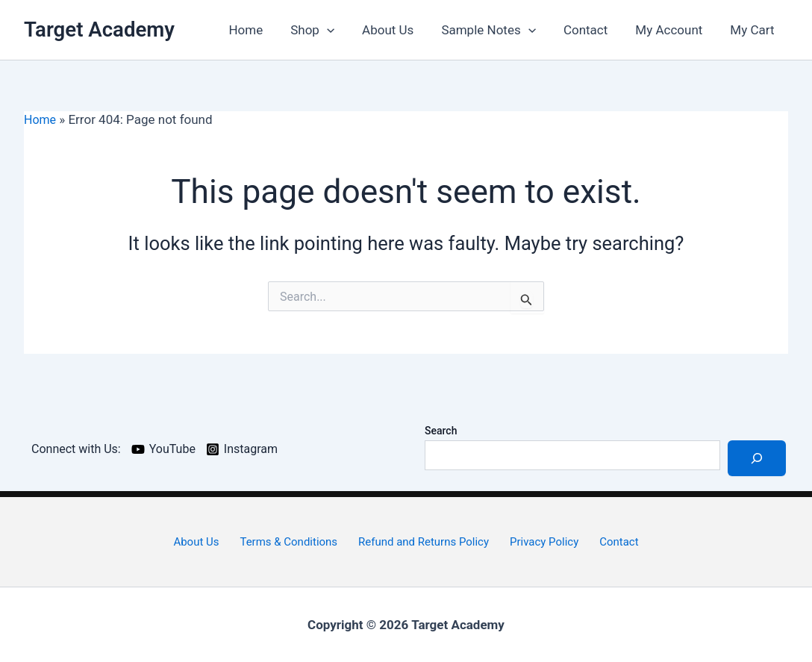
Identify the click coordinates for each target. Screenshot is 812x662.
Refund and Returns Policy (425, 541)
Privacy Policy (543, 541)
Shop (325, 30)
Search (441, 431)
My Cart (753, 30)
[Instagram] (252, 449)
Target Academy (99, 29)
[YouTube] (170, 449)
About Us (398, 30)
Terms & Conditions (291, 541)
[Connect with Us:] (76, 449)
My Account (672, 30)
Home (260, 30)
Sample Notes (497, 30)
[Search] (757, 458)
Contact (591, 30)
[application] (339, 30)
